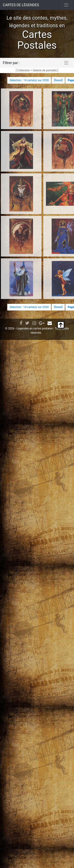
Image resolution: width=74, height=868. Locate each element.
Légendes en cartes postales (35, 328)
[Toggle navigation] (66, 5)
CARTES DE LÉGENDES (21, 5)
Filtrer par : (11, 63)
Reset (58, 80)
